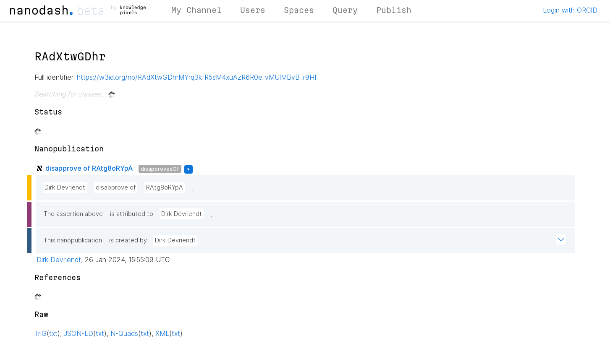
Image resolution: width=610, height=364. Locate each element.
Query (345, 10)
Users (253, 10)
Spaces (299, 10)
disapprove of (116, 187)
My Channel (196, 10)
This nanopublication (73, 240)
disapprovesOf (160, 169)
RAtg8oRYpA (165, 187)
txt (53, 333)
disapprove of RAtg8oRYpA (89, 168)
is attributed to (132, 214)
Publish (394, 10)
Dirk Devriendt (65, 187)
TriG (41, 333)
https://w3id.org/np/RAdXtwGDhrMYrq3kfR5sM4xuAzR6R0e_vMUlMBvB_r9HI (196, 77)
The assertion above (73, 214)
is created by (128, 240)
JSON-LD (79, 333)
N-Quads (124, 333)
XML (162, 333)
